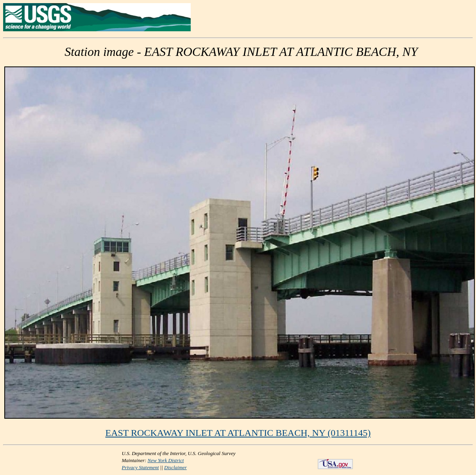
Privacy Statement (140, 467)
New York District (166, 460)
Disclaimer (175, 467)
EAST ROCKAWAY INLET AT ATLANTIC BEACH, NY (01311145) (238, 433)
